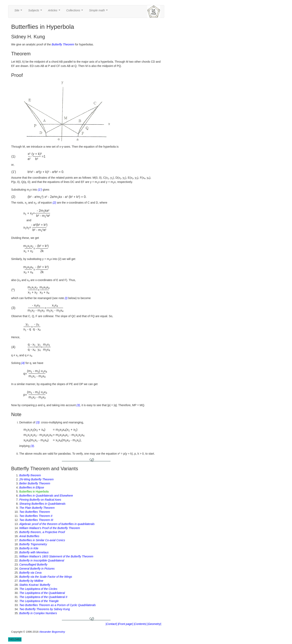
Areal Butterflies (29, 536)
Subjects (36, 11)
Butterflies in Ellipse (32, 487)
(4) (23, 363)
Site (19, 11)
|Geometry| (154, 624)
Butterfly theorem (30, 475)
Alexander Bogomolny (52, 632)
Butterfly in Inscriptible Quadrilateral (42, 560)
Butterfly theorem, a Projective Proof (42, 532)
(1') (40, 190)
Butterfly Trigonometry (33, 544)
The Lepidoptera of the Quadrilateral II (43, 597)
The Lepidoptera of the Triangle (39, 601)
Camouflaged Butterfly (33, 565)
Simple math (99, 11)
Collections (75, 11)
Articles (55, 11)
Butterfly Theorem (63, 44)
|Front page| (125, 624)
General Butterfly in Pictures (37, 569)
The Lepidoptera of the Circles (38, 589)
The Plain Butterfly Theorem (37, 508)
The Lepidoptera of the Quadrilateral (42, 593)
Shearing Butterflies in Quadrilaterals (42, 504)
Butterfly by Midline (31, 581)
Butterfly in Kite (29, 548)
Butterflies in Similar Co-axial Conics (42, 540)
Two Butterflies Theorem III (36, 520)
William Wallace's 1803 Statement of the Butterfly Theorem (56, 556)
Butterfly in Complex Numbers (38, 613)
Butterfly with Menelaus (34, 552)
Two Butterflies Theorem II (36, 516)
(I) (66, 298)
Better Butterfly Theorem (35, 483)
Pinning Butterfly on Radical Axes (40, 500)
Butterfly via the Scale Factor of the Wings (46, 577)
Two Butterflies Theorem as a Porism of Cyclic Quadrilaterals (57, 605)
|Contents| (140, 624)
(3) (78, 405)
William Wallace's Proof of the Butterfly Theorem (50, 528)
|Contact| (111, 624)
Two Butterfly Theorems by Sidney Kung (45, 609)
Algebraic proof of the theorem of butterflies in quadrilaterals (57, 524)
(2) (54, 203)
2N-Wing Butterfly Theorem (36, 479)
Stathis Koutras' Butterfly (35, 585)
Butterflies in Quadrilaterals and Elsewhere (46, 496)
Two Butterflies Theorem (35, 512)
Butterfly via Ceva (30, 573)
